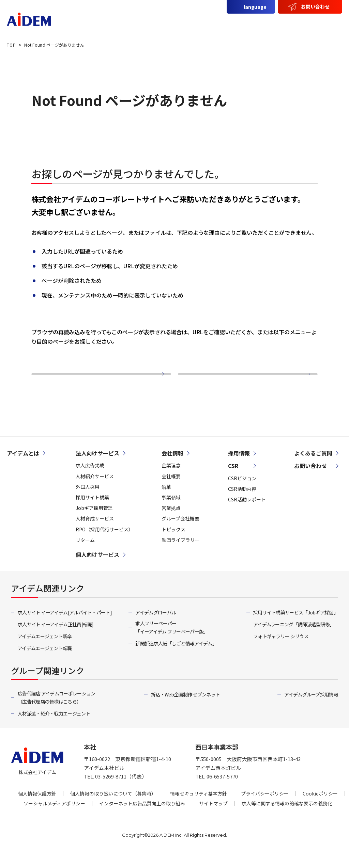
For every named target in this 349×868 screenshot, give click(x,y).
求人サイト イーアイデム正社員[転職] (56, 640)
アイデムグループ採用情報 (311, 710)
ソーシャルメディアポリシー (54, 819)
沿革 (166, 502)
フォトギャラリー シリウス (281, 652)
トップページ (98, 382)
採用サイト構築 (92, 513)
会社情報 (264, 23)
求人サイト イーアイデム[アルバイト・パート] (65, 628)
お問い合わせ (315, 6)
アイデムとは (108, 23)
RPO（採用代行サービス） (104, 545)
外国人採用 (88, 502)
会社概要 (171, 492)
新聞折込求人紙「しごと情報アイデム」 (176, 659)
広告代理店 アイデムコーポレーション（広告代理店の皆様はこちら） (56, 713)
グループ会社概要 (180, 534)
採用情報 (324, 23)
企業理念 (171, 481)
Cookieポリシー (320, 809)
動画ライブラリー (181, 556)
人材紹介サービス (95, 492)
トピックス (173, 545)
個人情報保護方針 (37, 809)
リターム (85, 556)
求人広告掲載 (90, 481)
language (255, 7)
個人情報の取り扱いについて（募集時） (113, 809)
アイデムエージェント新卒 (45, 652)
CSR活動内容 (242, 504)
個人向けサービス (217, 23)
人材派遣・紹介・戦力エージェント (54, 729)
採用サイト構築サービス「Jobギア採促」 (296, 628)
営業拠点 (171, 524)
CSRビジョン (242, 494)
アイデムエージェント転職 (45, 664)
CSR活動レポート (247, 515)
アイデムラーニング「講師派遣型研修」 (294, 640)
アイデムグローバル (156, 628)
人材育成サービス (95, 534)
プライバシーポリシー (265, 809)
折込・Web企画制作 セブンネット (185, 710)
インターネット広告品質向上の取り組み (142, 819)
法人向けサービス (160, 23)
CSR (294, 23)
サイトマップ (245, 382)
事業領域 (171, 513)
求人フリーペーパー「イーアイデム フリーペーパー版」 (172, 643)
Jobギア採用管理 (94, 524)
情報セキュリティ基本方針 (199, 809)
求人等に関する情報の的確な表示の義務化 (287, 819)
